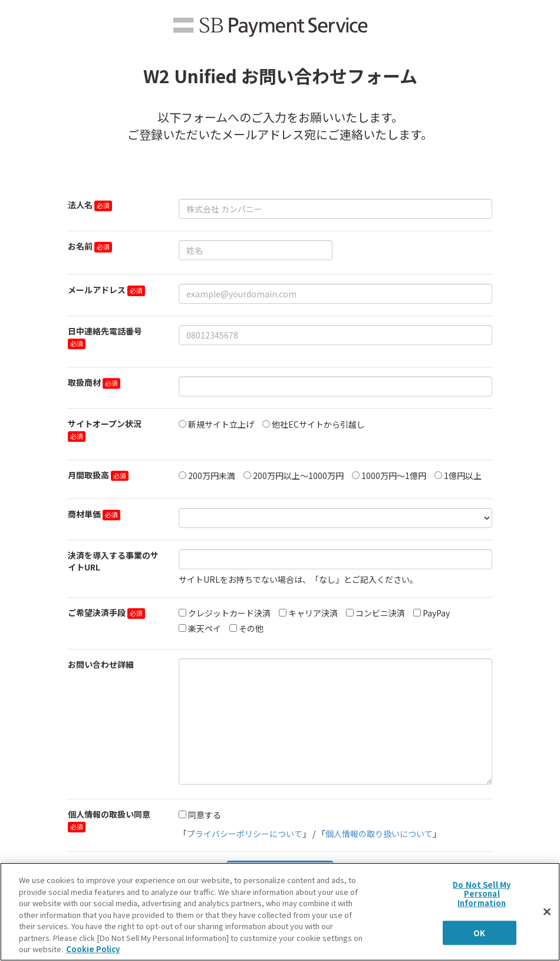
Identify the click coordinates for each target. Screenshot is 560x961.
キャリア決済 (313, 613)
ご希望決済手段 (97, 612)
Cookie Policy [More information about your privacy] (93, 949)
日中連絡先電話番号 (105, 331)
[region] (280, 912)
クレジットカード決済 (229, 613)
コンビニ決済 (380, 613)
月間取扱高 (88, 475)
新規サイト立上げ (221, 424)
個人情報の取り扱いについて (379, 834)
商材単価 (84, 514)
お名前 (80, 246)
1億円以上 (463, 475)
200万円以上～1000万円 (298, 475)
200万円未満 (212, 475)
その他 (251, 628)
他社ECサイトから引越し (318, 424)
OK (479, 932)
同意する (205, 815)
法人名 (80, 205)
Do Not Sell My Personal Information (482, 893)
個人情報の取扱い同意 (109, 814)
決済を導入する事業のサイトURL (113, 561)
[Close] (547, 911)
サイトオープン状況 (105, 424)
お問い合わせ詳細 (101, 664)
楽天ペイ (205, 628)
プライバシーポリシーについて (245, 834)
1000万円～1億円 (394, 475)
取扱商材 (84, 382)
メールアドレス (97, 290)
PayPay (436, 613)
